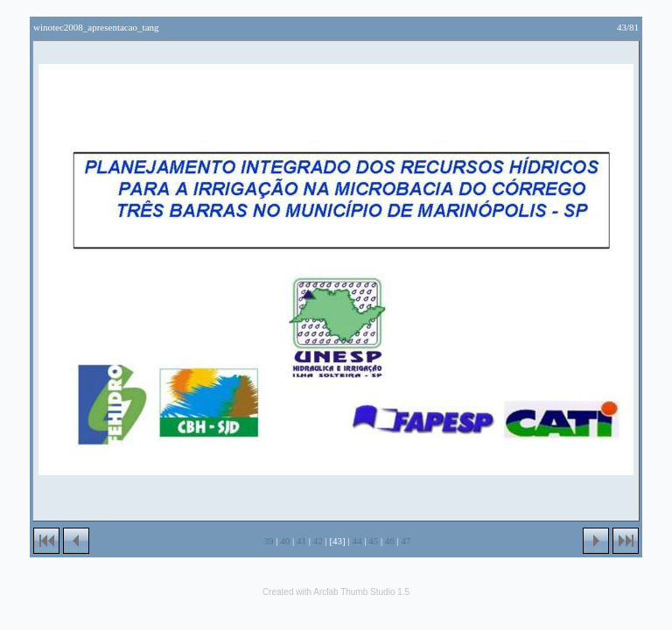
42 (318, 541)
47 (406, 541)
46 (390, 541)
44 (357, 541)
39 (269, 541)
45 (373, 541)
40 (285, 541)
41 (301, 541)
